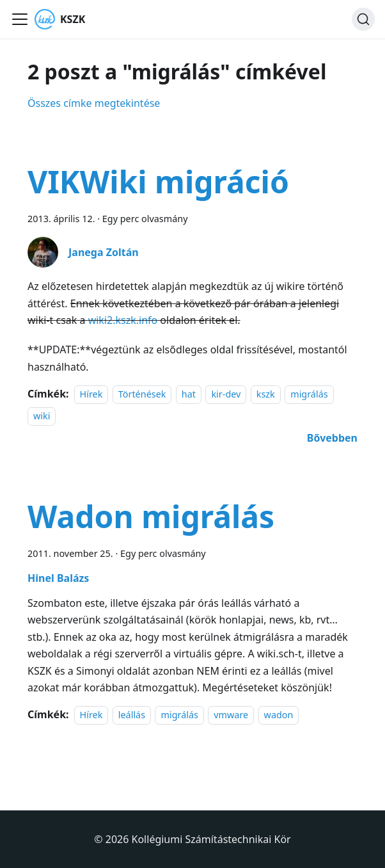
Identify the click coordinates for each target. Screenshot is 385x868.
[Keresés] (363, 19)
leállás (132, 715)
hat (189, 394)
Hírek (91, 394)
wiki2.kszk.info (123, 320)
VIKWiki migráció (158, 181)
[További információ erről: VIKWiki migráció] (332, 438)
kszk (266, 394)
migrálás (309, 394)
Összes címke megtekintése (94, 103)
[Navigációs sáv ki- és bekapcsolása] (20, 19)
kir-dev (226, 394)
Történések (142, 394)
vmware (231, 715)
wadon (279, 715)
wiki (42, 416)
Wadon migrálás (151, 516)
